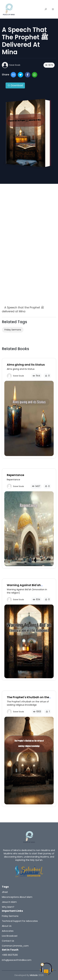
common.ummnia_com (15, 946)
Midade (34, 975)
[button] (53, 9)
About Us (7, 926)
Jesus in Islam (9, 902)
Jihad (5, 892)
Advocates (8, 931)
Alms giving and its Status (26, 365)
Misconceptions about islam (17, 897)
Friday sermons (13, 330)
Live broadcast (10, 936)
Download (15, 85)
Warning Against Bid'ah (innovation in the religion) (26, 587)
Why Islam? (8, 907)
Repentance (15, 475)
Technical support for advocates (20, 921)
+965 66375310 (10, 955)
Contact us (8, 941)
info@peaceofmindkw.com (17, 960)
